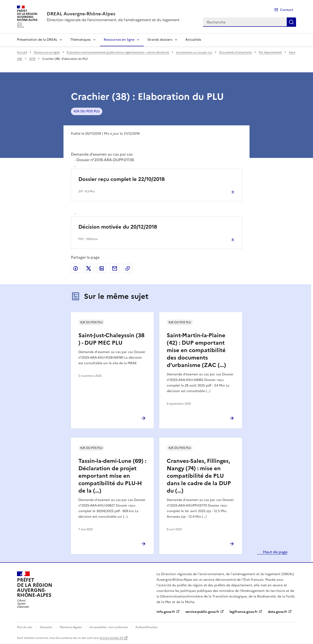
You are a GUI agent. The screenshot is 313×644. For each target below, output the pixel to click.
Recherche (291, 22)
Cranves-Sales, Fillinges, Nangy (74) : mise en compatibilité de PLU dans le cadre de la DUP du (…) (199, 476)
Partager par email (115, 268)
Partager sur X (89, 268)
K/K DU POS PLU (87, 111)
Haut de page (275, 552)
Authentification (146, 627)
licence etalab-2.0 (112, 638)
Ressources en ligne (119, 40)
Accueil (22, 52)
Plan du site (25, 627)
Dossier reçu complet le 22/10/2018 (122, 179)
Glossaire (46, 627)
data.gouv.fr (278, 612)
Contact (287, 10)
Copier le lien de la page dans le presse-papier (128, 268)
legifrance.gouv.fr (244, 612)
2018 (32, 59)
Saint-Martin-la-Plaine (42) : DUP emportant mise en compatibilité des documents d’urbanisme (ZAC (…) (196, 350)
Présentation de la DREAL (37, 40)
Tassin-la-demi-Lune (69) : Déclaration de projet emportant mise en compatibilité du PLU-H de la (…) (112, 476)
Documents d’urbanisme (235, 52)
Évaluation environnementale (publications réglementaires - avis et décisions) (118, 52)
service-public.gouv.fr (202, 612)
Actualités (193, 40)
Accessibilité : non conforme (109, 627)
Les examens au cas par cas (194, 52)
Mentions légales (71, 627)
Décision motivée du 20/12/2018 (118, 227)
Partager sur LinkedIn (102, 268)
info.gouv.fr (166, 612)
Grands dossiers (160, 40)
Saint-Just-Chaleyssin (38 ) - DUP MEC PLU (111, 339)
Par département (270, 52)
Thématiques (80, 40)
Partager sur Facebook (76, 268)
